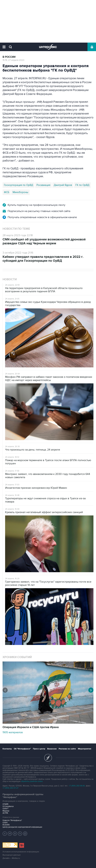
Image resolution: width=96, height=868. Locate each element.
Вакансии (52, 749)
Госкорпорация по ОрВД (19, 185)
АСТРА (5, 813)
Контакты (7, 749)
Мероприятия (85, 749)
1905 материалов (13, 732)
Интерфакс (48, 47)
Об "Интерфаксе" (22, 749)
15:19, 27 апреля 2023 (13, 60)
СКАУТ (5, 809)
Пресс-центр (39, 749)
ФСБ (7, 192)
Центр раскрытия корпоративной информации (22, 827)
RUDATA (6, 825)
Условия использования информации (21, 852)
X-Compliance (8, 806)
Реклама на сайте (67, 749)
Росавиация (43, 185)
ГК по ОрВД (82, 185)
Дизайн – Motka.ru (11, 858)
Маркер (6, 811)
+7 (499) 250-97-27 (10, 788)
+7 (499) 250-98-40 (77, 786)
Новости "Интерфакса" (12, 820)
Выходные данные (12, 855)
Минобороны (20, 192)
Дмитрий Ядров (63, 185)
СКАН (5, 823)
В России (9, 57)
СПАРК (6, 804)
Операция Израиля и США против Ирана (31, 727)
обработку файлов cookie (32, 781)
